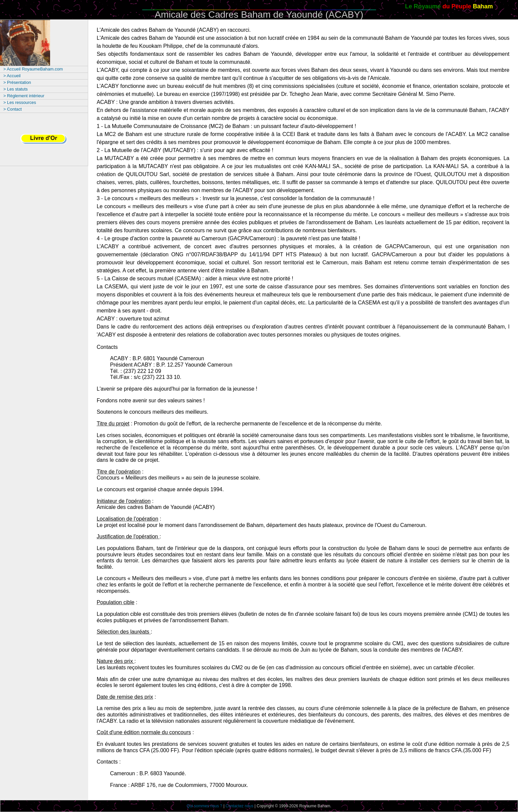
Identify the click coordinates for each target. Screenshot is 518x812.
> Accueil (12, 76)
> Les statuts (16, 89)
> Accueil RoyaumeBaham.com (33, 69)
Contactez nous (239, 806)
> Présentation (17, 82)
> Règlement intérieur (24, 96)
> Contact (13, 109)
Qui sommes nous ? (205, 806)
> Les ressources (20, 102)
